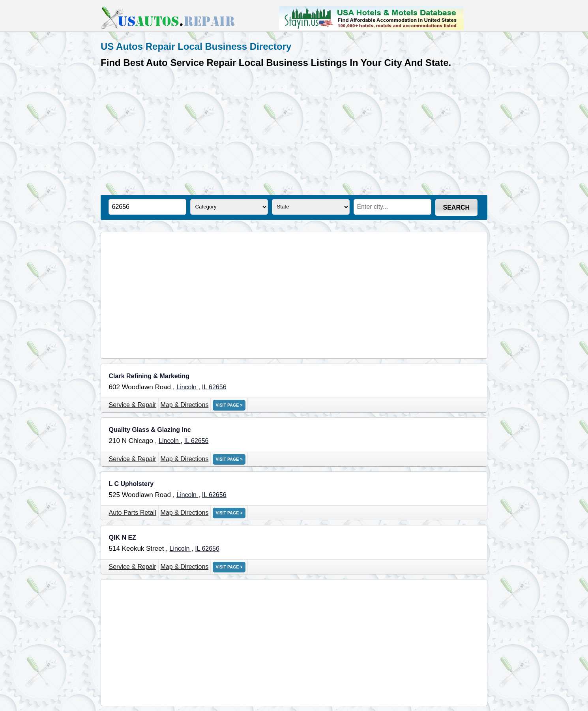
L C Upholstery (131, 484)
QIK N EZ (123, 537)
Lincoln (187, 387)
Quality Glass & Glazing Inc (150, 430)
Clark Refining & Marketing (149, 376)
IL (205, 387)
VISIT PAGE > (229, 405)
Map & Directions (185, 405)
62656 (218, 387)
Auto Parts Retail (133, 513)
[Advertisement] (294, 130)
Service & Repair (133, 405)
